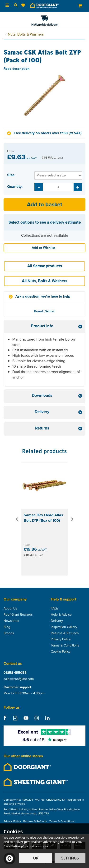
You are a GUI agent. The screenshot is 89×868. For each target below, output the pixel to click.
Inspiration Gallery (64, 627)
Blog (7, 627)
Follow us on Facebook (5, 718)
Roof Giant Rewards (18, 615)
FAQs (55, 609)
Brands (9, 633)
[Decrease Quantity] (39, 187)
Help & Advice (61, 615)
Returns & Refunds (65, 633)
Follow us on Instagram (37, 718)
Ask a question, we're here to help (43, 297)
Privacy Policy (61, 639)
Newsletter (12, 621)
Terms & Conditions (65, 646)
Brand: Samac (44, 311)
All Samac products (45, 266)
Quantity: (15, 187)
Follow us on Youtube (26, 718)
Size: (11, 175)
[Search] (16, 5)
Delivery (57, 621)
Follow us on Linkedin (47, 718)
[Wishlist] (24, 5)
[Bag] (80, 6)
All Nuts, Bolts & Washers (44, 281)
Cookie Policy (61, 652)
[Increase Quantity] (78, 187)
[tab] (44, 327)
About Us (10, 609)
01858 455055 (15, 673)
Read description (16, 69)
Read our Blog (15, 718)
